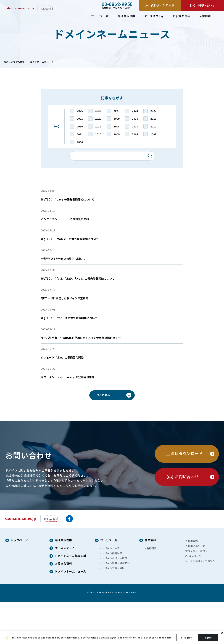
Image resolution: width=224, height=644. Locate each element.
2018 (135, 119)
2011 (80, 134)
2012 (153, 126)
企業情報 (205, 16)
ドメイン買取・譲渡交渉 (116, 605)
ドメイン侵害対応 (112, 595)
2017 (153, 119)
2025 (98, 111)
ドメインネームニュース (70, 614)
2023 (135, 111)
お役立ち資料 (63, 606)
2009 (117, 134)
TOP (6, 62)
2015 (98, 126)
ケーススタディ (154, 16)
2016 (80, 126)
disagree (186, 638)
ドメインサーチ (111, 590)
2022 (153, 111)
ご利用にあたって (195, 588)
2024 (117, 111)
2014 (117, 126)
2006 (80, 142)
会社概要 (151, 590)
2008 (135, 134)
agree (208, 638)
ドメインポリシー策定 (115, 600)
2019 (117, 119)
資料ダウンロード (163, 5)
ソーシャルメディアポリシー (201, 603)
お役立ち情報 (181, 16)
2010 (98, 134)
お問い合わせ (206, 5)
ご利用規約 (191, 583)
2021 (80, 119)
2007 (153, 134)
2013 (135, 126)
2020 (98, 119)
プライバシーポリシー (198, 593)
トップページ (19, 582)
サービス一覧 (100, 16)
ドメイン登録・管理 (113, 610)
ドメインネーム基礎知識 (70, 598)
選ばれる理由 (126, 16)
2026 (80, 111)
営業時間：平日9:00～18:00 (117, 5)
